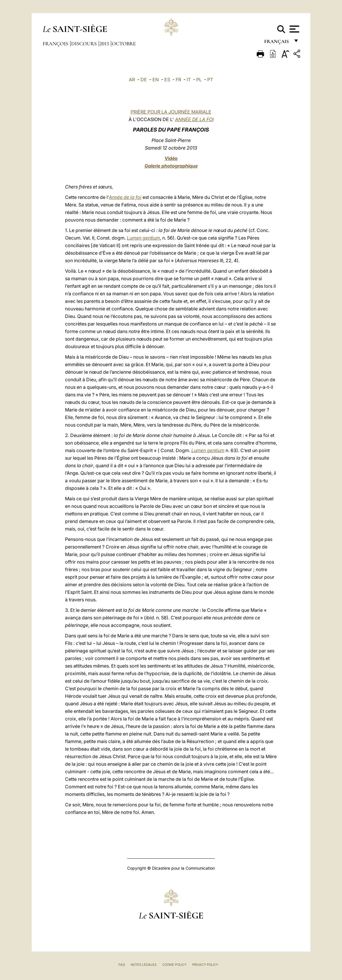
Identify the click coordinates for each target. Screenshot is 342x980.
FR (178, 80)
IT (189, 80)
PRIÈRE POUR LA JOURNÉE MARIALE (171, 112)
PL (199, 80)
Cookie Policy (174, 965)
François (56, 44)
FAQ (122, 965)
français (277, 43)
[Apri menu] (294, 29)
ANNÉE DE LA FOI (194, 119)
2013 (105, 44)
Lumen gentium (143, 238)
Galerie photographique (171, 166)
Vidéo (171, 158)
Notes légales (144, 965)
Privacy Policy (205, 965)
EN (156, 80)
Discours (84, 44)
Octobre (124, 44)
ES (167, 80)
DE (144, 80)
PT (210, 80)
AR (132, 80)
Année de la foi (125, 197)
